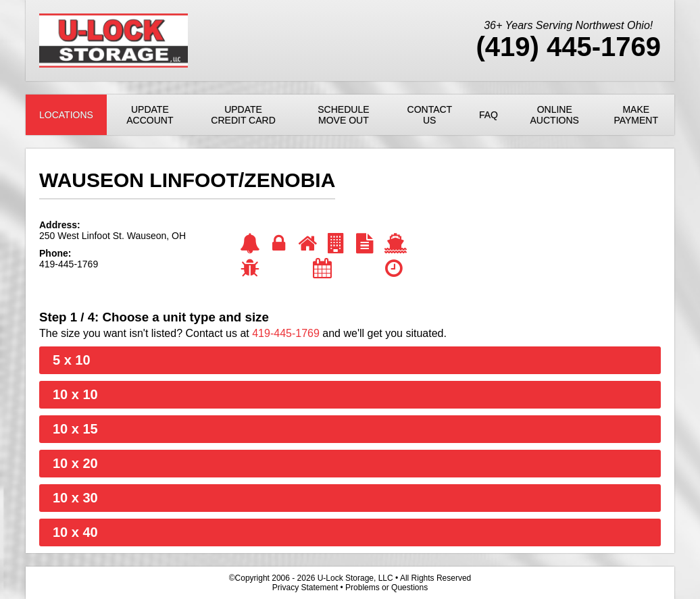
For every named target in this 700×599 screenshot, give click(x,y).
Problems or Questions (386, 588)
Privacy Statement (305, 588)
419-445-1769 (286, 333)
